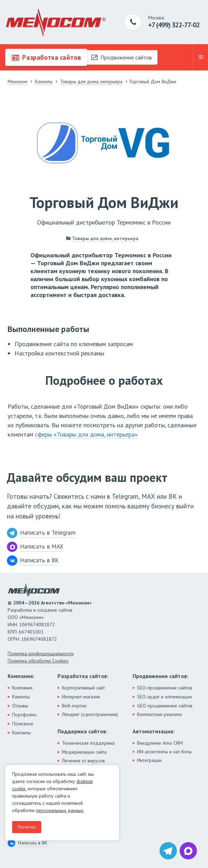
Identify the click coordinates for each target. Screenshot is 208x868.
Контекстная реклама (159, 714)
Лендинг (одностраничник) (90, 714)
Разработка (46, 57)
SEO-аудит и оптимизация (164, 697)
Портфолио (24, 715)
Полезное (23, 724)
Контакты (21, 733)
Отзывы (20, 706)
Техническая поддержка (88, 743)
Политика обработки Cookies (38, 661)
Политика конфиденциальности (41, 654)
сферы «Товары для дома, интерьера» (86, 434)
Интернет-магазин (81, 697)
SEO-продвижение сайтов (165, 688)
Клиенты (21, 697)
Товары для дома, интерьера (105, 238)
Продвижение (122, 57)
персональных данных (60, 810)
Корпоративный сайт (83, 688)
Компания (22, 688)
